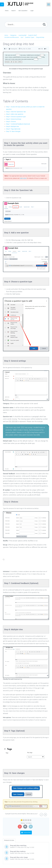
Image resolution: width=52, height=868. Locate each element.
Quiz (22, 37)
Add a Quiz (23, 178)
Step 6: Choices (11, 122)
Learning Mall (23, 35)
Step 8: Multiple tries (13, 126)
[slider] (26, 820)
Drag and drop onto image (19, 857)
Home (6, 35)
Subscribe (26, 832)
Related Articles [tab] (9, 840)
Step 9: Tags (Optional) (13, 129)
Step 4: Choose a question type (16, 117)
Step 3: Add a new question (15, 114)
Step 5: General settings (14, 119)
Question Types (30, 37)
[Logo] (20, 4)
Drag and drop (40, 37)
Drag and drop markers (18, 851)
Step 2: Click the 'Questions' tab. (16, 112)
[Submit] (44, 24)
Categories (13, 35)
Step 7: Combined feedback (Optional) (18, 124)
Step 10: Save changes (13, 131)
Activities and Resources (12, 37)
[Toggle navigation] (49, 4)
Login (32, 11)
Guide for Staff (32, 35)
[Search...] (26, 25)
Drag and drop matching (18, 846)
